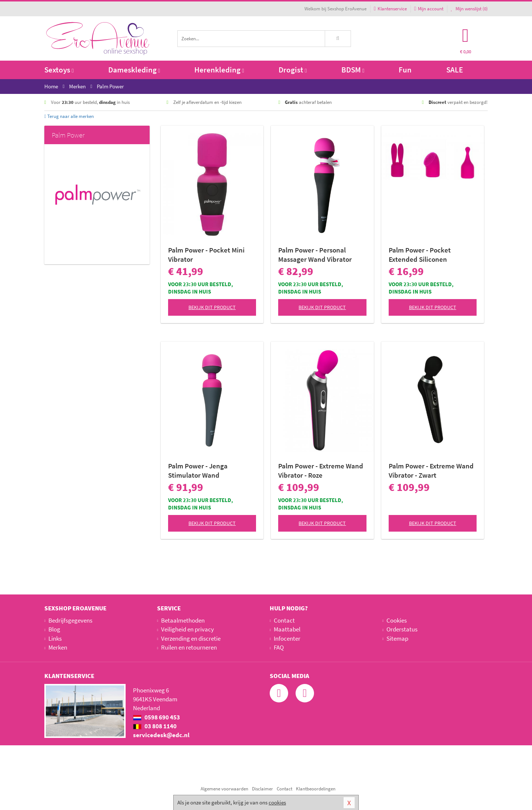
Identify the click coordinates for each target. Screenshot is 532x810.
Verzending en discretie (191, 638)
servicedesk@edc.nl (161, 735)
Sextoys (59, 70)
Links (55, 638)
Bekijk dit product (212, 307)
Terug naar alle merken (69, 116)
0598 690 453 (156, 717)
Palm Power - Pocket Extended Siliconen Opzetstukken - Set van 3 (427, 255)
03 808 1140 (155, 726)
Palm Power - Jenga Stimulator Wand (198, 470)
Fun (405, 70)
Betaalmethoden (183, 620)
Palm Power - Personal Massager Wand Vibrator (315, 255)
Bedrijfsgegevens (70, 620)
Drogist (293, 70)
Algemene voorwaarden (224, 789)
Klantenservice (390, 9)
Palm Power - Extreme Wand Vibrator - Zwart (431, 470)
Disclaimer (262, 789)
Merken (58, 647)
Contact (284, 620)
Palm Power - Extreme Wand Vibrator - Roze (321, 470)
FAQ (279, 647)
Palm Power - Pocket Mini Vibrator (206, 255)
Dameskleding (134, 70)
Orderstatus (402, 629)
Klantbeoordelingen (316, 789)
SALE (455, 70)
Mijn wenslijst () (469, 9)
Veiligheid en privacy (187, 629)
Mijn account (429, 9)
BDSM (353, 70)
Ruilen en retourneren (189, 647)
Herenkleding (219, 70)
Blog (54, 629)
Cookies (397, 620)
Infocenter (287, 638)
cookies (277, 802)
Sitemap (397, 638)
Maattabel (287, 629)
